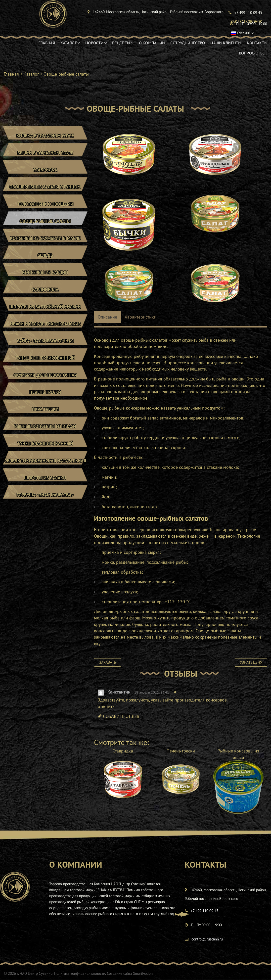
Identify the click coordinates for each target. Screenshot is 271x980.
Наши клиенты (226, 43)
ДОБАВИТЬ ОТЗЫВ (119, 716)
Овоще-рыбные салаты (45, 223)
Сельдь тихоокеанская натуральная (45, 467)
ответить (106, 706)
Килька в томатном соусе (45, 136)
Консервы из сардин (45, 275)
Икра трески (45, 414)
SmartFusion (143, 973)
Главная (47, 43)
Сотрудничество (188, 43)
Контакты (257, 43)
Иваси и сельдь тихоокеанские (45, 327)
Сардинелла (45, 293)
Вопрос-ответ (253, 53)
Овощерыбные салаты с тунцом (45, 188)
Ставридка (45, 171)
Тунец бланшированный (45, 449)
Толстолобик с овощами (45, 206)
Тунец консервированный (45, 362)
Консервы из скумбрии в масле (45, 240)
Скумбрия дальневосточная (45, 380)
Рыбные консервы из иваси (45, 432)
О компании (152, 43)
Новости (96, 43)
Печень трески (45, 397)
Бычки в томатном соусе (45, 153)
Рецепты (123, 43)
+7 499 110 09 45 (204, 911)
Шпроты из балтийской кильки (45, 310)
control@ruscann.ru (207, 939)
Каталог (70, 43)
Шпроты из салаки (45, 484)
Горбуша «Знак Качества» (45, 501)
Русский (239, 33)
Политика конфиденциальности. (80, 973)
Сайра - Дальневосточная (45, 345)
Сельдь (45, 258)
